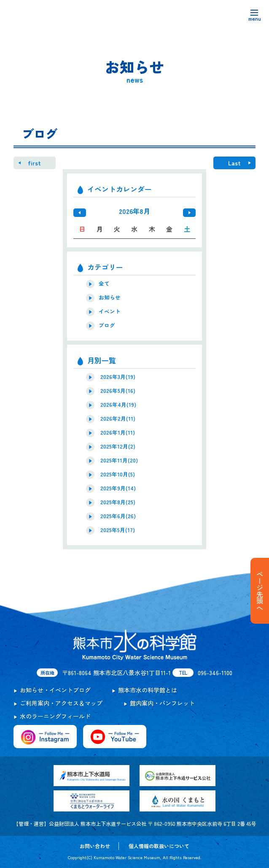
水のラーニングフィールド (55, 716)
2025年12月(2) (118, 446)
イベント (110, 311)
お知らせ (110, 297)
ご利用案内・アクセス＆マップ (61, 703)
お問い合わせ (95, 846)
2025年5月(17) (118, 530)
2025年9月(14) (118, 488)
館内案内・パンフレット (162, 703)
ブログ (107, 325)
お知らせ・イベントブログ (55, 690)
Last (234, 163)
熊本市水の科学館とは (148, 690)
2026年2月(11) (118, 419)
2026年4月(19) (118, 405)
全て (104, 284)
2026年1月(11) (118, 433)
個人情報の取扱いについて (159, 846)
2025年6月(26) (118, 516)
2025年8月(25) (118, 502)
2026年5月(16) (118, 391)
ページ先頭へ (260, 591)
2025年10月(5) (118, 474)
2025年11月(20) (119, 460)
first (34, 163)
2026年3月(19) (118, 377)
